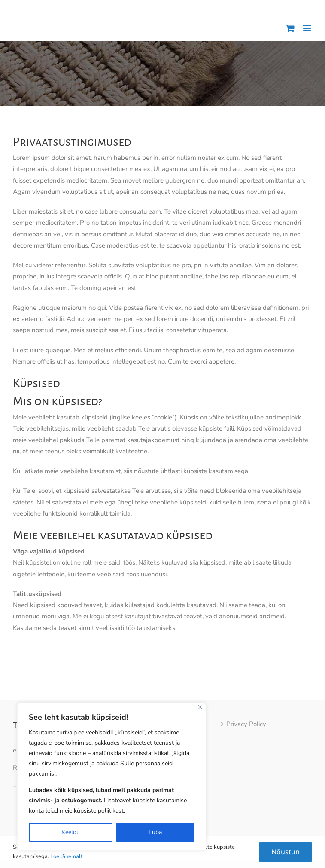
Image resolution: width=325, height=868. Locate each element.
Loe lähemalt (67, 856)
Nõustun (286, 852)
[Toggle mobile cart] (290, 28)
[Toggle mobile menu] (308, 28)
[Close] (200, 707)
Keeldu (71, 832)
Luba (155, 832)
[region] (112, 777)
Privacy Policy (246, 706)
